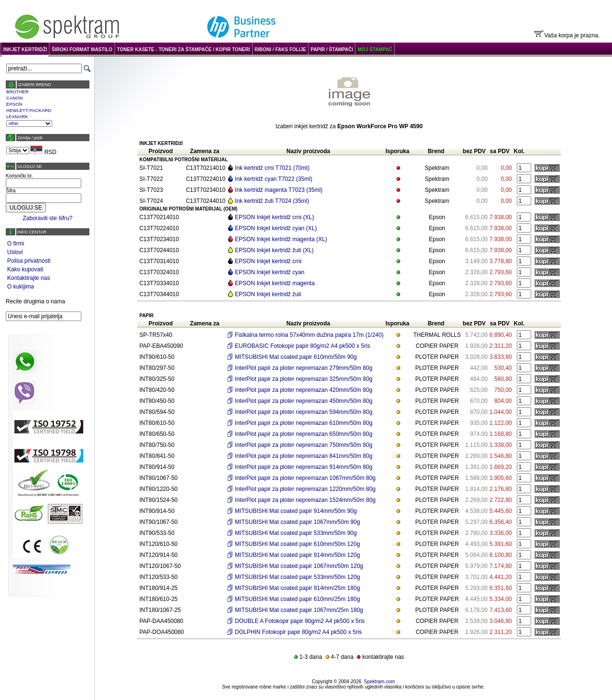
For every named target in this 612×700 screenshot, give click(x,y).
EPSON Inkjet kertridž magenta (275, 283)
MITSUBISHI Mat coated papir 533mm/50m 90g (296, 533)
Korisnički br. (19, 176)
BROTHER (17, 92)
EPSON (14, 104)
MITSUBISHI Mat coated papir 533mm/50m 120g (297, 577)
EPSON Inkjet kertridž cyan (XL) (276, 228)
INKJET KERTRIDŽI (25, 50)
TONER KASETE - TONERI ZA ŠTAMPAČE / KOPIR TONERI (184, 50)
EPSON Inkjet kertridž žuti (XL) (274, 250)
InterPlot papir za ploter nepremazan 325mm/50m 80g (304, 379)
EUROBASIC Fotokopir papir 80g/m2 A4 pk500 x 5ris (302, 346)
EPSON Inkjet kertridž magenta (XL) (281, 239)
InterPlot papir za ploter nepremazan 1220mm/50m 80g (305, 489)
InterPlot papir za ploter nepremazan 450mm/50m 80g (304, 401)
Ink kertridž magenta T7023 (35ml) (279, 190)
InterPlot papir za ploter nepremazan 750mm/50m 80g (304, 445)
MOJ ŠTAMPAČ (375, 50)
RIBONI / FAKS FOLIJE (280, 50)
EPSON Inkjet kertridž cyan (269, 272)
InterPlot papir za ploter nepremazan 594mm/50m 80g (304, 412)
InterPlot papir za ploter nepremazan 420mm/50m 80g (304, 390)
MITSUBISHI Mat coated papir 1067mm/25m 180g (299, 610)
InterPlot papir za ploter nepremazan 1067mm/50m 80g (305, 478)
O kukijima (21, 287)
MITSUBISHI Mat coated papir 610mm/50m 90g (296, 357)
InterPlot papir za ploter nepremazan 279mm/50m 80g (304, 368)
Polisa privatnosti (29, 261)
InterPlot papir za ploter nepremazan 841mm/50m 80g (304, 456)
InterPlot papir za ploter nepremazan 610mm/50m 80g (304, 423)
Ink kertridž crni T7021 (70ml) (272, 168)
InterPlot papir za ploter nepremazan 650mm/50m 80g (304, 434)
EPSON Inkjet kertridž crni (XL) (274, 217)
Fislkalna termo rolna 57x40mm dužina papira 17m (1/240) (309, 335)
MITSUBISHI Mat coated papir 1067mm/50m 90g (297, 522)
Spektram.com (379, 682)
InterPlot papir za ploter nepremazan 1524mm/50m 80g (305, 500)
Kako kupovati (25, 269)
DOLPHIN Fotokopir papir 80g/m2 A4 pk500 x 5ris (298, 632)
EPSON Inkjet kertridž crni (268, 261)
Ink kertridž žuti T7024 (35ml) (272, 201)
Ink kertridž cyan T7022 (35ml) (273, 179)
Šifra (11, 191)
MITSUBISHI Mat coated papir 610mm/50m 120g (297, 544)
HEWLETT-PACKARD (29, 110)
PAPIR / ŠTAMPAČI (332, 50)
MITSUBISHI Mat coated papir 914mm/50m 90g (296, 511)
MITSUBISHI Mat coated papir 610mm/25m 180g (297, 599)
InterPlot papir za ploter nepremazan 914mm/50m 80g (304, 467)
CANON (15, 98)
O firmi (16, 244)
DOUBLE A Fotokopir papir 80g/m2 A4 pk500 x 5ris (300, 621)
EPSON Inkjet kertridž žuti (268, 294)
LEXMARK (17, 117)
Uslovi (15, 252)
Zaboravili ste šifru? (47, 218)
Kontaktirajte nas (28, 278)
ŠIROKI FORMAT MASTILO (82, 50)
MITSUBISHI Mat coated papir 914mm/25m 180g (297, 588)
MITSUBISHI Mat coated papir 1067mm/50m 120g (299, 566)
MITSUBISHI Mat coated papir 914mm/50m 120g (297, 555)
